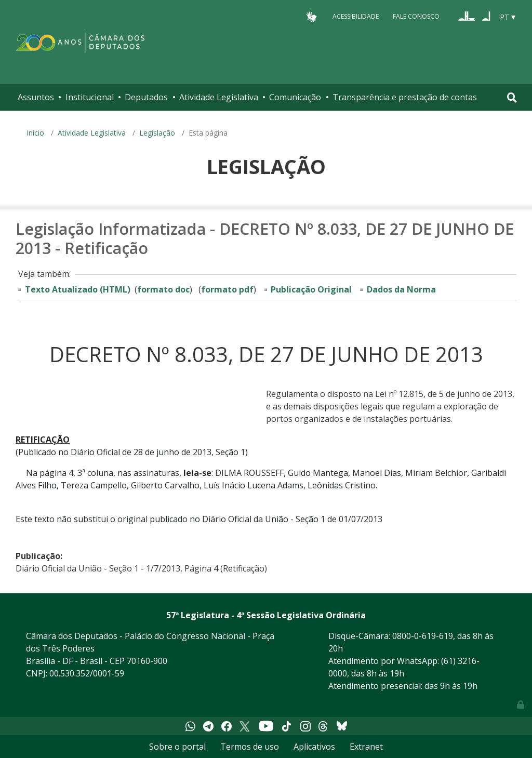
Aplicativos (314, 747)
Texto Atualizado (78, 289)
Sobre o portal (177, 747)
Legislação (157, 133)
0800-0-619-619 (423, 636)
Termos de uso (250, 747)
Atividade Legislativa (219, 97)
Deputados (146, 97)
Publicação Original (311, 289)
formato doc (163, 289)
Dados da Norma (401, 289)
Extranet (366, 747)
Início (35, 133)
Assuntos (36, 97)
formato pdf (227, 289)
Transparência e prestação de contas (405, 97)
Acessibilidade (356, 16)
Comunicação (295, 97)
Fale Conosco (416, 16)
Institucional (90, 97)
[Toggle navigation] (512, 97)
